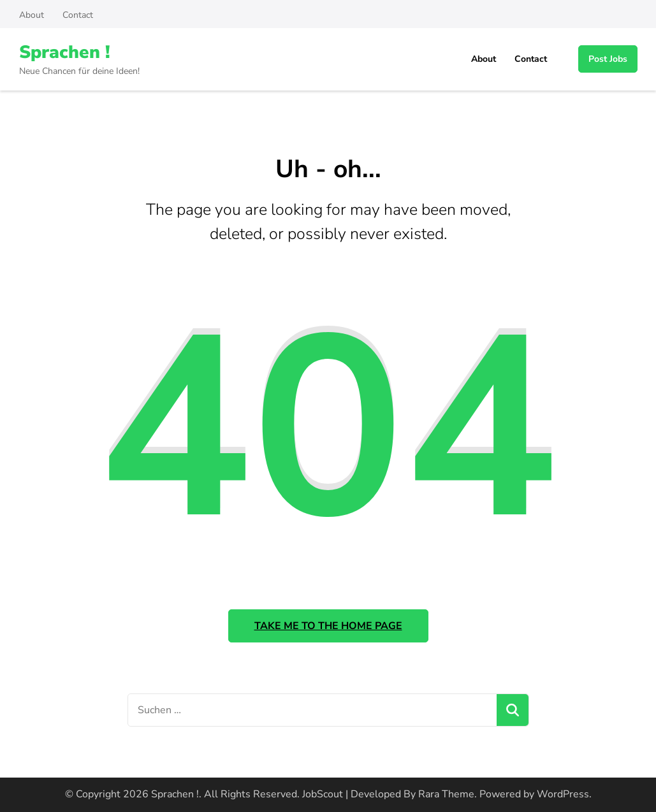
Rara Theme (446, 794)
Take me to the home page (328, 626)
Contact (78, 15)
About (32, 15)
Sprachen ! (65, 52)
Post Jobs (608, 59)
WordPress (563, 794)
